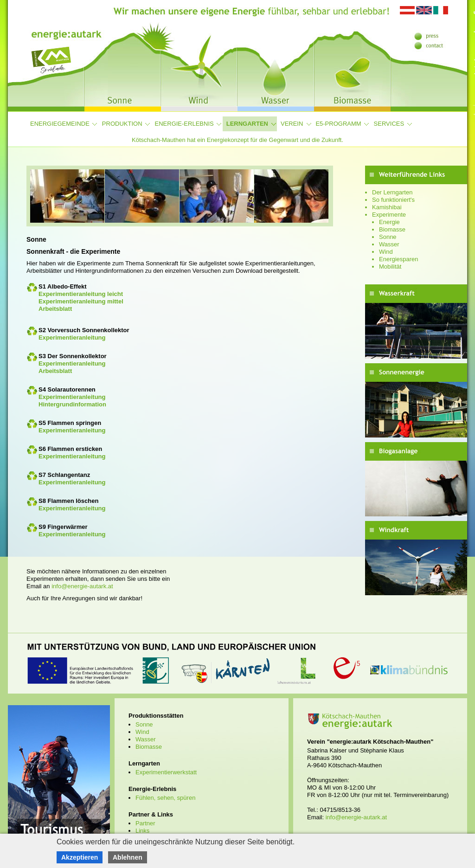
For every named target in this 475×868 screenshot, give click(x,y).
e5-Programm (338, 124)
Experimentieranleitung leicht (81, 294)
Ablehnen (128, 857)
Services (389, 124)
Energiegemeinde (60, 124)
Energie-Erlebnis (184, 124)
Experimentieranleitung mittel (81, 301)
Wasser (389, 244)
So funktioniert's (393, 200)
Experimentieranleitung (72, 338)
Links (142, 831)
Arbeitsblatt (55, 309)
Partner (145, 823)
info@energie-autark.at (82, 586)
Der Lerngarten (392, 192)
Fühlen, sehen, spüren (165, 798)
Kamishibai (387, 207)
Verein (292, 124)
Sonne (388, 237)
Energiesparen (399, 259)
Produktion (122, 124)
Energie (389, 222)
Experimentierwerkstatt (166, 772)
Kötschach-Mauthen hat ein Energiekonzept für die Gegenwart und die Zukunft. (237, 140)
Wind (386, 252)
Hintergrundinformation (72, 404)
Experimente (389, 215)
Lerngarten (247, 124)
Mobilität (390, 267)
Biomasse (392, 229)
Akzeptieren (80, 857)
